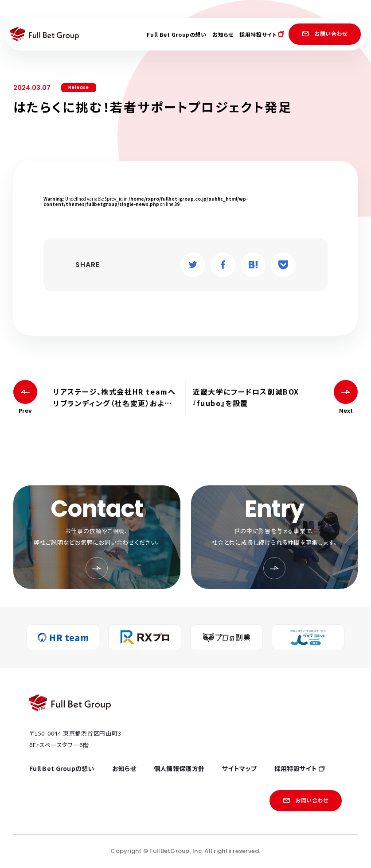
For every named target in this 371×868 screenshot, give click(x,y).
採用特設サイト (262, 34)
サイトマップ (239, 768)
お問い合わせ (325, 33)
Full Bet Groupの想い (176, 34)
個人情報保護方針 (179, 768)
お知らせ (223, 34)
